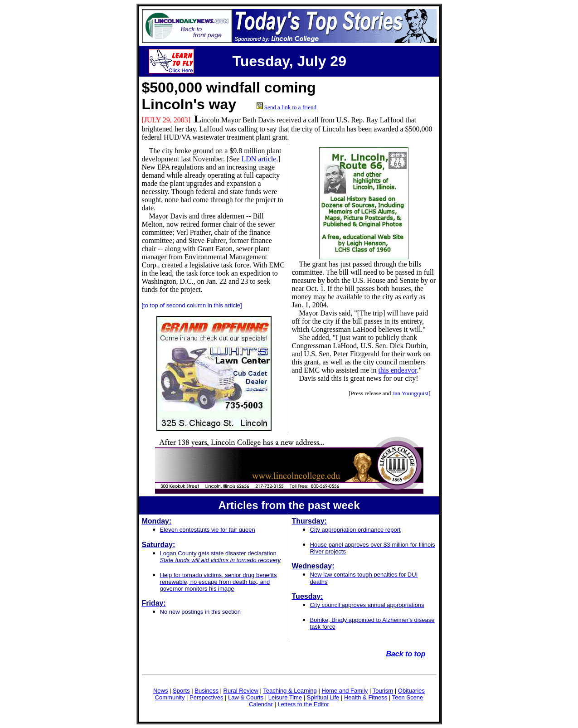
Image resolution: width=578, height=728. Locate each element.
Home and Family (345, 691)
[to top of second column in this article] (192, 305)
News (161, 691)
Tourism (383, 691)
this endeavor (398, 370)
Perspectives (206, 697)
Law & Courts (246, 697)
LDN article (259, 159)
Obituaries (411, 691)
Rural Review (241, 691)
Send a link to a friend (290, 107)
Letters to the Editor (303, 704)
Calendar (261, 704)
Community (170, 697)
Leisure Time (285, 697)
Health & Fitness (366, 697)
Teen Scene (408, 697)
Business (206, 691)
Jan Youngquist (410, 393)
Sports (181, 691)
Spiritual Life (323, 697)
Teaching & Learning (290, 691)
